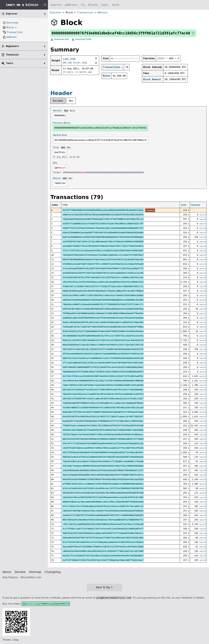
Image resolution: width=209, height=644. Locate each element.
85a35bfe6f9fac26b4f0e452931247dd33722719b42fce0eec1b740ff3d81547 (103, 417)
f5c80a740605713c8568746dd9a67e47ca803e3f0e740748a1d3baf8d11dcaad (103, 408)
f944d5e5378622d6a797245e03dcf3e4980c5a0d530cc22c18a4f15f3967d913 (103, 255)
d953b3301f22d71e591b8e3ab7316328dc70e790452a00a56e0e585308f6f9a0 (103, 493)
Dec (69, 147)
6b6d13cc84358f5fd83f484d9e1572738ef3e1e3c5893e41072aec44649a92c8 (103, 340)
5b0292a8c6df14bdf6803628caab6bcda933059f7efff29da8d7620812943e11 (103, 533)
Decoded (58, 101)
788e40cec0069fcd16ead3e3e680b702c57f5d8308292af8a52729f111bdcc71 (103, 304)
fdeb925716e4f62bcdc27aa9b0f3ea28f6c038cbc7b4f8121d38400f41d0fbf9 (103, 394)
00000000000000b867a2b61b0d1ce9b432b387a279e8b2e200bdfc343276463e (100, 128)
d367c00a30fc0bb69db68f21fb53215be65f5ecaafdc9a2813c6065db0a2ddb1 (103, 367)
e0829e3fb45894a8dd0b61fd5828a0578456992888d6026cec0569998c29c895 (103, 300)
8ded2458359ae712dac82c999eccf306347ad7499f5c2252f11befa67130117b (103, 345)
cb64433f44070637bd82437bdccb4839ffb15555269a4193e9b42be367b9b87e (103, 511)
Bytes (107, 76)
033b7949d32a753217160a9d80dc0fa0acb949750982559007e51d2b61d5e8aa (103, 331)
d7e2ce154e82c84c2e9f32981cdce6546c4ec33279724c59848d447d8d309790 (103, 488)
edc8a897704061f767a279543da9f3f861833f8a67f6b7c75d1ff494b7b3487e (103, 246)
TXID (65, 205)
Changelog (53, 572)
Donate (20, 572)
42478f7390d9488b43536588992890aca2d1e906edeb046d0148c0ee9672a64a (103, 210)
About (7, 572)
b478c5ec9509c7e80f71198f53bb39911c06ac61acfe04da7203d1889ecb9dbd (103, 295)
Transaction (85, 12)
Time (56, 147)
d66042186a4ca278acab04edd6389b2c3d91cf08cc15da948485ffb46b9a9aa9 (103, 502)
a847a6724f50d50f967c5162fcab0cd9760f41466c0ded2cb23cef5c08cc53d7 (103, 399)
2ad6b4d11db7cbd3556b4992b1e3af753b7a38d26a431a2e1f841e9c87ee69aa (103, 318)
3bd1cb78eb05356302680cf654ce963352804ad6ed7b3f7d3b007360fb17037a (103, 475)
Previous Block (62, 123)
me (144, 598)
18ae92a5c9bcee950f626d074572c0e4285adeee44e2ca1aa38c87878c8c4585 (103, 497)
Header (61, 93)
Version (57, 111)
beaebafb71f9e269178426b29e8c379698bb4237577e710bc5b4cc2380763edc (103, 421)
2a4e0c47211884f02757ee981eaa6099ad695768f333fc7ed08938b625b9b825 (103, 515)
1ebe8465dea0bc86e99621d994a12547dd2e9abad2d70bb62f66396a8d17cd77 (103, 470)
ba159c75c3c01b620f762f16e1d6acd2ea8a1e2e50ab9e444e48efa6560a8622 (103, 556)
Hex (71, 101)
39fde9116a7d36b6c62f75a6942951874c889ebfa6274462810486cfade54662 (103, 430)
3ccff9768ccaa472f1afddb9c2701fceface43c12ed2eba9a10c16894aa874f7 (103, 529)
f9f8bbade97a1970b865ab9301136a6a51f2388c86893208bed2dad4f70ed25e (103, 313)
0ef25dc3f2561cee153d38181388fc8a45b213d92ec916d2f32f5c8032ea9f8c (103, 376)
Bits (73, 111)
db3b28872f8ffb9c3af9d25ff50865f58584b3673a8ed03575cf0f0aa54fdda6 (103, 412)
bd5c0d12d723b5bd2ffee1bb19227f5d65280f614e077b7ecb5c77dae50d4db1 (103, 390)
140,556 (69, 59)
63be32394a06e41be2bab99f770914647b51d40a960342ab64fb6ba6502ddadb (103, 233)
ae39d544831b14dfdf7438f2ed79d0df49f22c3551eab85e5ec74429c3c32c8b (103, 273)
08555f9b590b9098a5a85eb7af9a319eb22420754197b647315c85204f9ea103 (103, 259)
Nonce (57, 178)
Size (184, 205)
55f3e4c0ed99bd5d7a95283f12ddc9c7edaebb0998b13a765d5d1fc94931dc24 (103, 354)
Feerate (196, 205)
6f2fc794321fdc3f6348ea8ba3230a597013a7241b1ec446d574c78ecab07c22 (103, 506)
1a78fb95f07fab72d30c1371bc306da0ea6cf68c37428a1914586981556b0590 (103, 242)
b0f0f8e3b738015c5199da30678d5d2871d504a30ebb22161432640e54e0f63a (103, 309)
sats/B (203, 215)
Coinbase (150, 210)
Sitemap (35, 572)
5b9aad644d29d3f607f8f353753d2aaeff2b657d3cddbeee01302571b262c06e (103, 538)
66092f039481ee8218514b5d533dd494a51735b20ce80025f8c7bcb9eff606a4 (103, 291)
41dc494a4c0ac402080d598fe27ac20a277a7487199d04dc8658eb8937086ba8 (103, 381)
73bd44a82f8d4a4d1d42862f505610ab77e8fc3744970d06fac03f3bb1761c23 (103, 219)
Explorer (56, 12)
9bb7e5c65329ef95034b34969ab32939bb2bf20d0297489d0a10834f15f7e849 (103, 439)
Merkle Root (60, 135)
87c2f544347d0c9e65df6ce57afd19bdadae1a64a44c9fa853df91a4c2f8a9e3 (103, 542)
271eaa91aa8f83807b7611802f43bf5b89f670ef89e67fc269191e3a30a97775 (103, 268)
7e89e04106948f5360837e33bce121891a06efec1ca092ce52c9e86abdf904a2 (103, 403)
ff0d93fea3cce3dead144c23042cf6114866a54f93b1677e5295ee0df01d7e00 (103, 425)
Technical (13, 55)
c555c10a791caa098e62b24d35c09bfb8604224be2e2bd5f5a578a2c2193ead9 (103, 524)
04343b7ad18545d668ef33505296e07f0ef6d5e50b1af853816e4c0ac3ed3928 (103, 479)
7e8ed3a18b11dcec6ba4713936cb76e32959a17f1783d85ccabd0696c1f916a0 (103, 461)
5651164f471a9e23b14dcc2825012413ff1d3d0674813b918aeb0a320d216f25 (103, 349)
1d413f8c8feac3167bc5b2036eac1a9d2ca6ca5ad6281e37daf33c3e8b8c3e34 (103, 282)
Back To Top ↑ (104, 587)
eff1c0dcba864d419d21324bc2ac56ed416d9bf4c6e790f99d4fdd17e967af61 (103, 363)
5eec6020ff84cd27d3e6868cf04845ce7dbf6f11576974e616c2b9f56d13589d (103, 547)
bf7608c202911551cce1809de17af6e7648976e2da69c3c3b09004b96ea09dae (103, 484)
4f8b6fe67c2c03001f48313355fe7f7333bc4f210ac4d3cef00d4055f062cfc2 (103, 286)
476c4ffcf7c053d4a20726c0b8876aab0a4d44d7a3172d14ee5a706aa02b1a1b (103, 443)
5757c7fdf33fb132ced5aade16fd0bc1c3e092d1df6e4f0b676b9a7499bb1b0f (103, 251)
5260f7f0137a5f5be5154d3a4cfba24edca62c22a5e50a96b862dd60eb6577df (103, 228)
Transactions (112, 67)
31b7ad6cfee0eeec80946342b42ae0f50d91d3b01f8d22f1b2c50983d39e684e (103, 466)
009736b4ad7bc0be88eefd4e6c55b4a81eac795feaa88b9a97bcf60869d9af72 (103, 520)
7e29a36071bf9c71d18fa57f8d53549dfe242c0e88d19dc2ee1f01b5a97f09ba (103, 327)
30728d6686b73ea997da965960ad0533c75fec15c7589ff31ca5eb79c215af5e (103, 336)
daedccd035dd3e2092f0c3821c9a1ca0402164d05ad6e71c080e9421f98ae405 (103, 322)
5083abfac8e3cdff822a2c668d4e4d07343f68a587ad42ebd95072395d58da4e (103, 457)
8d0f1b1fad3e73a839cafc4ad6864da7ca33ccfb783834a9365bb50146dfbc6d (103, 358)
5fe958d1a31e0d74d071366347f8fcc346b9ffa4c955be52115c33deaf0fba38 (103, 264)
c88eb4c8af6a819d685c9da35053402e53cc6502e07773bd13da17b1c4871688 (103, 551)
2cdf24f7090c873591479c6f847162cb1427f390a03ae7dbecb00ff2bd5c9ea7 (103, 560)
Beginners (13, 46)
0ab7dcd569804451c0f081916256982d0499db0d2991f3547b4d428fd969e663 (103, 237)
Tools (10, 63)
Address (102, 12)
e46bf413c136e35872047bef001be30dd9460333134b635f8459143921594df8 (103, 215)
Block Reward (152, 79)
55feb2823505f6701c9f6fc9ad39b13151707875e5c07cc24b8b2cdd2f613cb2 (103, 277)
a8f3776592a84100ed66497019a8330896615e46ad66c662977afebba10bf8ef (103, 452)
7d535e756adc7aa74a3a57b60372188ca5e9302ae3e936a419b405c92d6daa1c (103, 434)
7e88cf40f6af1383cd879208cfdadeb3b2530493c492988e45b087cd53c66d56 (103, 385)
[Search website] (128, 5)
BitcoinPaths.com (31, 577)
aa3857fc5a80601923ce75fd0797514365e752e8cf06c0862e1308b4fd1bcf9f (103, 224)
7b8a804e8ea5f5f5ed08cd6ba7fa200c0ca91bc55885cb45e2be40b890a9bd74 (103, 372)
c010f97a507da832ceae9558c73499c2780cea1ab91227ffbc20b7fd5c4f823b (103, 448)
